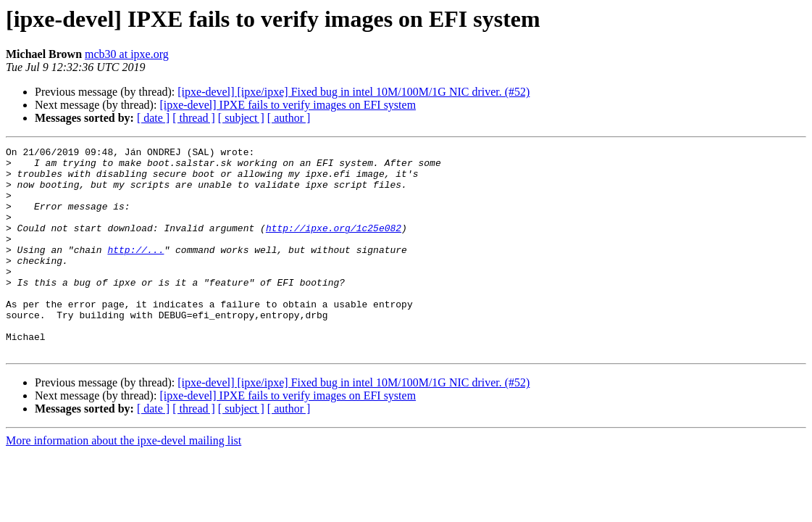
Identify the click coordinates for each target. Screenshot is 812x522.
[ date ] (153, 118)
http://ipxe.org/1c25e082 (334, 245)
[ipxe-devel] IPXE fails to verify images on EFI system (288, 105)
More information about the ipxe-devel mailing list (124, 482)
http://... (135, 271)
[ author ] (289, 118)
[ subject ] (241, 118)
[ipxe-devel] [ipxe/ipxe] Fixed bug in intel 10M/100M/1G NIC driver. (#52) (353, 92)
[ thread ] (194, 118)
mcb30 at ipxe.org (127, 54)
